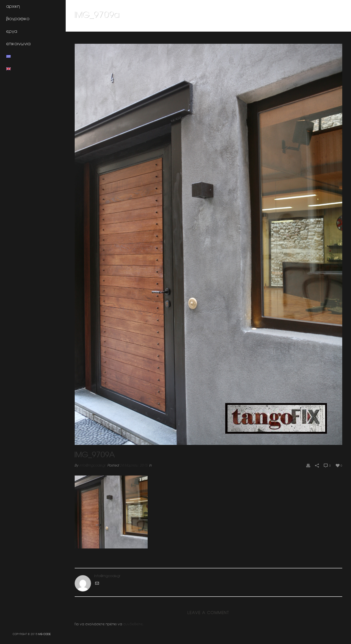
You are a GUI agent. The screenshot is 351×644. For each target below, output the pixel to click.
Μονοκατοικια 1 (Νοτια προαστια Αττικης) (290, 27)
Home (252, 27)
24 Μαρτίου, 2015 (134, 465)
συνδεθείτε (133, 624)
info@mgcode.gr (92, 465)
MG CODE (44, 634)
